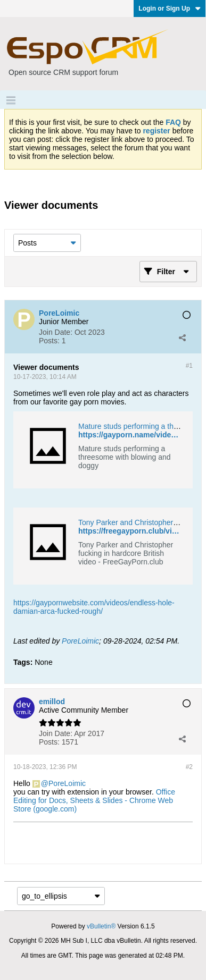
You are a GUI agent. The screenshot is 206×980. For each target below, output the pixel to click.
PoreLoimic (80, 641)
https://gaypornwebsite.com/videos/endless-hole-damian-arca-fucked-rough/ (94, 607)
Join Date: (56, 332)
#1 (189, 366)
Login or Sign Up (170, 9)
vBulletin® (101, 926)
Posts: (49, 341)
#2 (189, 767)
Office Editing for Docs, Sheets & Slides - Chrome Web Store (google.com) (94, 800)
